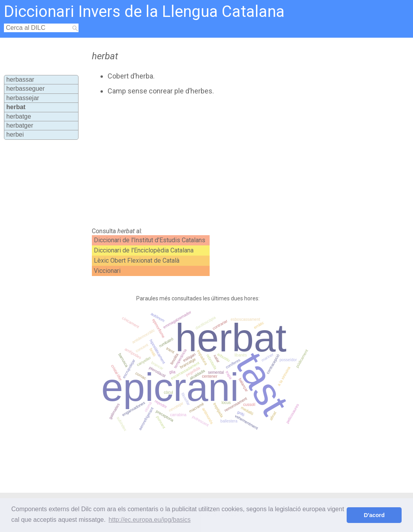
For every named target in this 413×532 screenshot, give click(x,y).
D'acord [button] (374, 515)
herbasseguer (26, 89)
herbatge (19, 116)
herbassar (20, 80)
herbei (15, 134)
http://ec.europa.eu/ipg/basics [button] (150, 520)
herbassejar (23, 98)
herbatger (20, 125)
